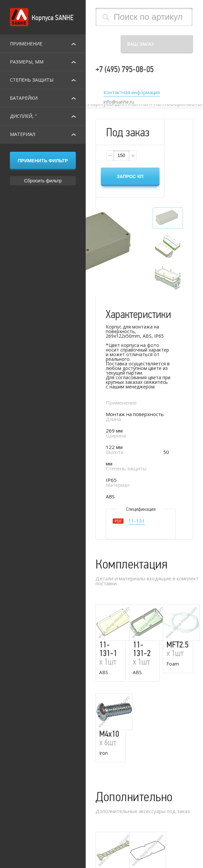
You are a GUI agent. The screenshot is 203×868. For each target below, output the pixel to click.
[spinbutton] (121, 156)
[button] (132, 156)
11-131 (137, 521)
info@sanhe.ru (119, 102)
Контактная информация (132, 93)
